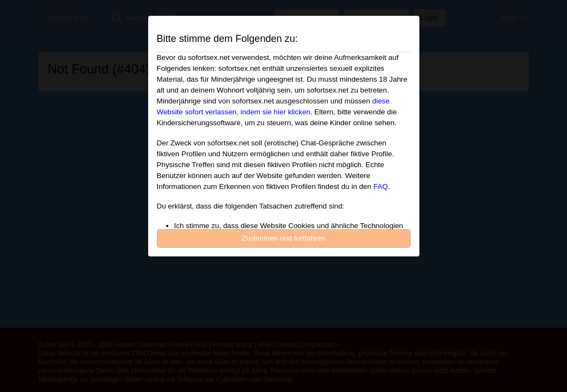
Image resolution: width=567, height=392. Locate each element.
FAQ (380, 186)
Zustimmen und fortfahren (284, 238)
